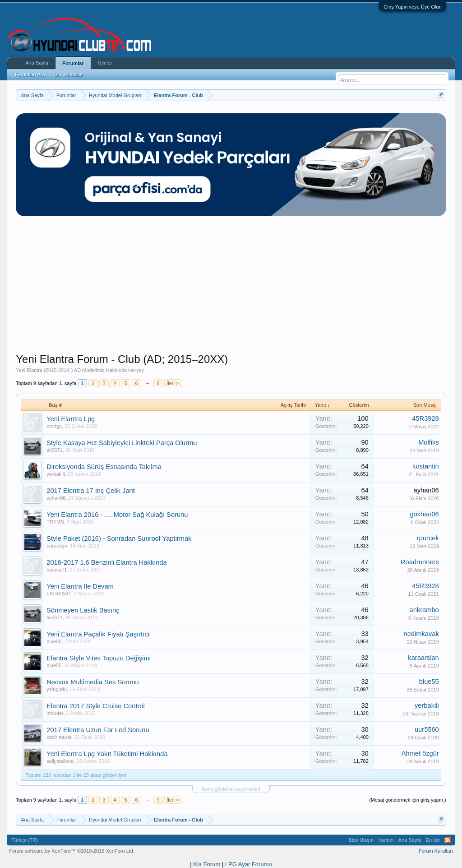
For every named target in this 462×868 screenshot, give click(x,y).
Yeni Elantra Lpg (71, 419)
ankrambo (424, 610)
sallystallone (60, 761)
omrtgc (54, 426)
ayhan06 (56, 498)
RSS (448, 840)
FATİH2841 (59, 594)
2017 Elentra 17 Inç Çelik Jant (91, 491)
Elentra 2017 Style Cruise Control (96, 706)
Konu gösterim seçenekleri (231, 789)
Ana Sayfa (37, 63)
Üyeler (105, 63)
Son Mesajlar (69, 74)
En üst (433, 840)
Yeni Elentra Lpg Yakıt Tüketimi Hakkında (107, 754)
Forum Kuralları (436, 851)
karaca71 (57, 570)
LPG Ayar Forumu (249, 864)
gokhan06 (424, 514)
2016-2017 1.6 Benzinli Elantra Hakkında (106, 562)
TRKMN (55, 522)
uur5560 (427, 729)
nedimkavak (421, 634)
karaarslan (423, 658)
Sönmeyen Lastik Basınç (83, 610)
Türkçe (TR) (25, 840)
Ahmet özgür (420, 753)
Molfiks (429, 442)
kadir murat (59, 737)
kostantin (426, 466)
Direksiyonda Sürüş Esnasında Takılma (104, 467)
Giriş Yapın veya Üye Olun (413, 7)
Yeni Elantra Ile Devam (80, 586)
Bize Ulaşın (361, 840)
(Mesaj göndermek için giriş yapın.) (408, 800)
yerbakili (55, 474)
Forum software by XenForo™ (72, 851)
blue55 (54, 641)
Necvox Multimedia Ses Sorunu (92, 682)
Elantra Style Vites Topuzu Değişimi (99, 658)
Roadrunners (420, 562)
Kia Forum (207, 864)
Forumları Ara (30, 74)
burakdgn (57, 546)
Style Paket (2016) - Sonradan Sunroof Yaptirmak (119, 538)
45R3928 (425, 418)
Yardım (386, 840)
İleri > (173, 383)
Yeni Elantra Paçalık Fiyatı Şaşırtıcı (98, 634)
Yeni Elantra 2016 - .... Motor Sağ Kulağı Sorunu (117, 515)
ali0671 (54, 450)
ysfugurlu (57, 689)
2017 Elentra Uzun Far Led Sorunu (98, 730)
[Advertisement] (231, 289)
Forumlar (73, 63)
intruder (55, 713)
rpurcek (428, 538)
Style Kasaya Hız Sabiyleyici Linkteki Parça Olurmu (122, 443)
